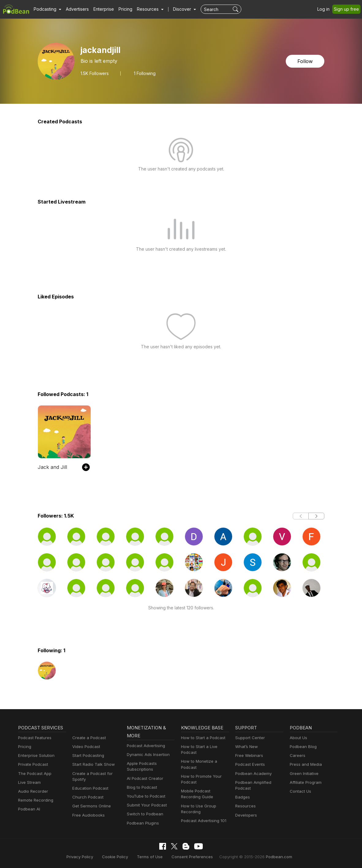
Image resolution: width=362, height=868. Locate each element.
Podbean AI (28, 809)
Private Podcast (32, 764)
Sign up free (348, 9)
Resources (245, 806)
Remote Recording (35, 800)
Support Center (249, 738)
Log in (326, 9)
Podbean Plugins (142, 823)
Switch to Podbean (144, 814)
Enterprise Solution (35, 756)
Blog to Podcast (141, 787)
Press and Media (305, 764)
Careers (297, 756)
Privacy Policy (87, 857)
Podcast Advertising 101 (203, 821)
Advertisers (75, 9)
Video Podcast (85, 747)
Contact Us (300, 791)
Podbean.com (271, 857)
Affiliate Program (305, 782)
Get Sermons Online (90, 806)
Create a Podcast (88, 738)
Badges (242, 797)
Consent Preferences (192, 857)
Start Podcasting (87, 756)
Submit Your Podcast (145, 805)
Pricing (121, 9)
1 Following (145, 73)
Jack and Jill (51, 467)
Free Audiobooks (87, 815)
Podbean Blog (302, 747)
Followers (95, 73)
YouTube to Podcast (145, 796)
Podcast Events (249, 764)
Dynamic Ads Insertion (147, 755)
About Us (298, 738)
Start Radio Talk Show (92, 764)
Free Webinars (248, 756)
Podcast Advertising (145, 746)
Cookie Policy (120, 857)
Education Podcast (89, 788)
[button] (47, 9)
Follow (306, 61)
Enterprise (100, 9)
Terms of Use (153, 857)
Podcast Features (34, 738)
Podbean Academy (252, 774)
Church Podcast (87, 797)
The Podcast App (33, 774)
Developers (245, 815)
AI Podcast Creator (144, 778)
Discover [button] (176, 9)
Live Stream (29, 782)
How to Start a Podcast (202, 738)
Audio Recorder (32, 791)
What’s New (246, 747)
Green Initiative (303, 774)
